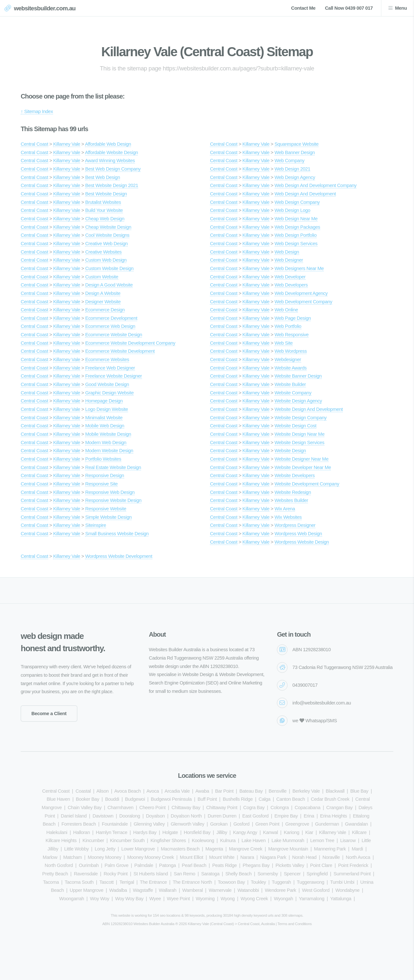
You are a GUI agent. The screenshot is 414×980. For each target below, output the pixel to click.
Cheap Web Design (105, 219)
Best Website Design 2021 (112, 185)
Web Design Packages (297, 227)
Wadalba (118, 890)
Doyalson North (186, 816)
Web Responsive (292, 335)
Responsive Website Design (113, 500)
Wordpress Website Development (119, 556)
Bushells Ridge (238, 799)
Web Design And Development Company (316, 185)
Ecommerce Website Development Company (130, 343)
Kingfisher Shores (168, 840)
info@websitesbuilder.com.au (322, 703)
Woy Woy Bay (129, 899)
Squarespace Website (297, 144)
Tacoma (51, 882)
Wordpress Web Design (298, 534)
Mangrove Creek (246, 849)
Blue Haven (58, 799)
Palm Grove (116, 865)
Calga (265, 799)
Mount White (222, 857)
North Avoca (358, 857)
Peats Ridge (224, 865)
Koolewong (203, 840)
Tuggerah (281, 882)
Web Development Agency (301, 293)
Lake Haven (254, 840)
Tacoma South (79, 882)
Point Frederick (353, 865)
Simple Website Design (108, 517)
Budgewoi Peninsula (171, 799)
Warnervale (220, 890)
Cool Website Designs (107, 235)
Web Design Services (296, 244)
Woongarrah (72, 899)
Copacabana (307, 808)
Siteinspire (95, 525)
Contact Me (303, 8)
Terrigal (127, 882)
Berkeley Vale (306, 791)
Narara (247, 857)
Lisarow (348, 840)
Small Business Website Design (117, 534)
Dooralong (130, 816)
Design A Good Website (109, 285)
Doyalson (155, 816)
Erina (309, 816)
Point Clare (321, 865)
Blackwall (335, 791)
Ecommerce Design (105, 310)
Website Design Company (301, 418)
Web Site (284, 343)
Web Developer (290, 277)
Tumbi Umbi (342, 882)
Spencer (292, 874)
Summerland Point (352, 874)
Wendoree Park (281, 890)
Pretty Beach (55, 874)
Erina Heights (334, 816)
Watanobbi (248, 890)
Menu (401, 8)
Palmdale (144, 865)
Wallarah (168, 890)
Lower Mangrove (138, 849)
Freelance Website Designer (113, 376)
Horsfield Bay (197, 832)
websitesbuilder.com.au (45, 8)
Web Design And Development (305, 194)
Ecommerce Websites (107, 360)
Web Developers (291, 285)
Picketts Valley (290, 865)
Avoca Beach (127, 791)
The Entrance (153, 882)
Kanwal (270, 832)
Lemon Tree (322, 840)
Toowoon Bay (231, 882)
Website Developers (295, 475)
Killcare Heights (61, 840)
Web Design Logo (293, 210)
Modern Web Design (106, 443)
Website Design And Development (309, 409)
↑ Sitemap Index (37, 111)
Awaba (202, 791)
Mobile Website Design (108, 434)
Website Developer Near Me (303, 467)
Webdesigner (288, 360)
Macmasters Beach (180, 849)
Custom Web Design (106, 260)
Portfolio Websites (103, 459)
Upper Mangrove (87, 890)
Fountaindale (115, 824)
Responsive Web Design (110, 492)
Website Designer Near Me (302, 459)
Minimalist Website (104, 418)
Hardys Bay (145, 832)
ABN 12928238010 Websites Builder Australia (138, 924)
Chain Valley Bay (85, 808)
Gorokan (219, 824)
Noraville (331, 857)
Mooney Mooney (104, 857)
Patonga (168, 865)
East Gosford (255, 816)
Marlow (50, 857)
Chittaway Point (222, 808)
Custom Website (102, 277)
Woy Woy (100, 899)
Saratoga (210, 874)
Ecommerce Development (111, 318)
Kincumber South (127, 840)
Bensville (278, 791)
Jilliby (222, 832)
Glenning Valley (149, 824)
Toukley (258, 882)
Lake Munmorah (288, 840)
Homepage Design (104, 401)
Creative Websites (103, 252)
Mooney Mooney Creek (151, 857)
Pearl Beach (194, 865)
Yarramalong (312, 899)
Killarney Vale (66, 144)
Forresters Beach (79, 824)
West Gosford (316, 890)
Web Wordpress (291, 351)
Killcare (359, 832)
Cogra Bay (254, 808)
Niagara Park (273, 857)
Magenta (214, 849)
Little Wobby (76, 849)
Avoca (153, 791)
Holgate (170, 832)
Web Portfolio (288, 326)
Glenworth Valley (188, 824)
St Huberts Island (151, 874)
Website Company (293, 393)
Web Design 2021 (293, 169)
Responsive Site (101, 484)
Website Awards (291, 368)
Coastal (83, 791)
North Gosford (59, 865)
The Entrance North (192, 882)
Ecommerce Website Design (114, 335)
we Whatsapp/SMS (315, 721)
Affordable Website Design (112, 152)
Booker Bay (88, 799)
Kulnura (228, 840)
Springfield (317, 874)
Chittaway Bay (186, 808)
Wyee (155, 899)
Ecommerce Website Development (120, 351)
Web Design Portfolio (296, 235)
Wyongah (283, 899)
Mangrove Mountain (288, 849)
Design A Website (103, 293)
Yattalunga (341, 899)
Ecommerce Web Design (110, 326)
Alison (103, 791)
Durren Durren (222, 816)
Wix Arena (285, 509)
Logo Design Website (106, 409)
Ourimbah (89, 865)
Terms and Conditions (295, 924)
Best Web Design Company (113, 169)
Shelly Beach (239, 874)
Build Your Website (104, 210)
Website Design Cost (296, 426)
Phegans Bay (256, 865)
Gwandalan (356, 824)
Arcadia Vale (177, 791)
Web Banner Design (295, 152)
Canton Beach (291, 799)
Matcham (72, 857)
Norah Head (304, 857)
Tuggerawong (311, 882)
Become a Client (49, 714)
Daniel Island (74, 816)
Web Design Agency (295, 177)
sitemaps (295, 915)
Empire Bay (286, 816)
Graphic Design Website (109, 393)
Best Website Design (106, 194)
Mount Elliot (191, 857)
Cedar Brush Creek (330, 799)
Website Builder (290, 384)
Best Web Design (102, 177)
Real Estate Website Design (113, 467)
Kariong (291, 832)
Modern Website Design (109, 451)
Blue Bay (359, 791)
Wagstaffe (143, 890)
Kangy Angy (245, 832)
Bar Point (224, 791)
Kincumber (93, 840)
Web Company (290, 161)
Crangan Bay (340, 808)
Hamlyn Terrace (111, 832)
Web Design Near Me (296, 219)
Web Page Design (293, 318)
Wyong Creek (254, 899)
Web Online (286, 310)
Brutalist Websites (103, 202)
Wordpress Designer (295, 525)
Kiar (309, 832)
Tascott (106, 882)
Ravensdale (86, 874)
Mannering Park (330, 849)
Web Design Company (297, 202)
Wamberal (193, 890)
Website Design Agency (298, 401)
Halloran (82, 832)
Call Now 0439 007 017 (349, 8)
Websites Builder (291, 500)
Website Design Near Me (300, 434)
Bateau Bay (251, 791)
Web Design (287, 252)
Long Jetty (105, 849)
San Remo (184, 874)
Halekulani (57, 832)
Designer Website (103, 302)
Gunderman (327, 824)
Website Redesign (293, 492)
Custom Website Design (109, 268)
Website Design (290, 451)
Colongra (280, 808)
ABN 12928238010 (311, 650)
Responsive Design (104, 475)
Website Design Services (300, 443)
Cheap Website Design (108, 227)
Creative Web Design (106, 244)
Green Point (267, 824)
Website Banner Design (298, 376)
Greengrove (297, 824)
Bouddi (112, 799)
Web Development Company (304, 302)
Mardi (357, 849)
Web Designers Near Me (299, 268)
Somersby (268, 874)
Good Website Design (107, 384)
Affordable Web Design (108, 144)
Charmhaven (120, 808)
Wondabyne (348, 890)
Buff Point (207, 799)
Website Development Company (307, 484)
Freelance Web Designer (110, 368)
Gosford (242, 824)
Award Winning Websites (110, 161)
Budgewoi (135, 799)
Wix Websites (288, 517)
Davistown (103, 816)
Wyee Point (178, 899)
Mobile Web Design (105, 426)
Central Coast (34, 144)
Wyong (228, 899)
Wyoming (205, 899)
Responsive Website (106, 509)
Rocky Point (115, 874)
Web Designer (289, 260)
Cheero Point (153, 808)
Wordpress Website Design (302, 542)
